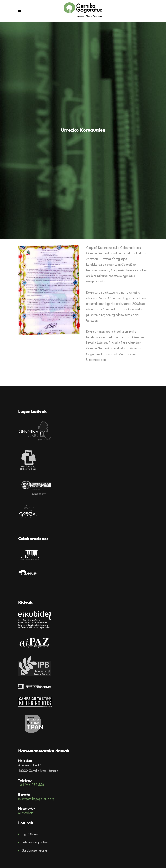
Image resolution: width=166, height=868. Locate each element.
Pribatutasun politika (35, 842)
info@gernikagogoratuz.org (36, 799)
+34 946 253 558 (31, 785)
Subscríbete (26, 813)
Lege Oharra (30, 834)
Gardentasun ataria (34, 851)
